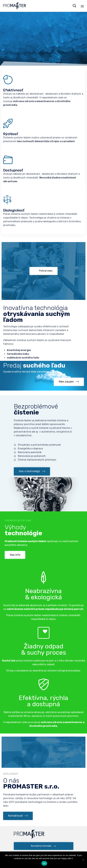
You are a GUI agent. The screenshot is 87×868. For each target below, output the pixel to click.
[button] (43, 271)
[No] (83, 860)
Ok (44, 863)
